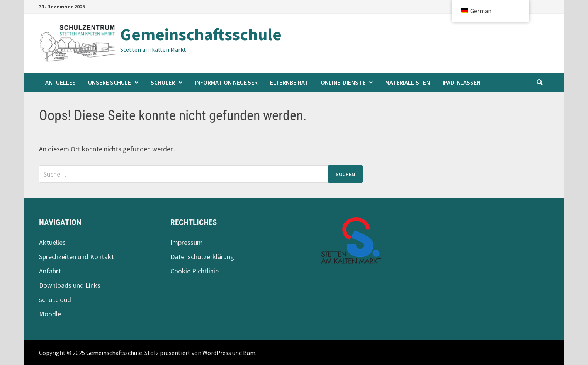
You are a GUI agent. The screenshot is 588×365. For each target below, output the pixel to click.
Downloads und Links (70, 285)
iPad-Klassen (461, 82)
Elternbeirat (289, 82)
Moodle (50, 314)
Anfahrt (50, 271)
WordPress (217, 353)
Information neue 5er (226, 82)
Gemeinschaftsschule (201, 34)
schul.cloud (55, 300)
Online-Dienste (343, 82)
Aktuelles (60, 82)
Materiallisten (408, 82)
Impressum (187, 242)
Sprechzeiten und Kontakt (76, 257)
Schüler (163, 82)
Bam (249, 353)
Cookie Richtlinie (195, 271)
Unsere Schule (110, 82)
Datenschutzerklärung (202, 257)
